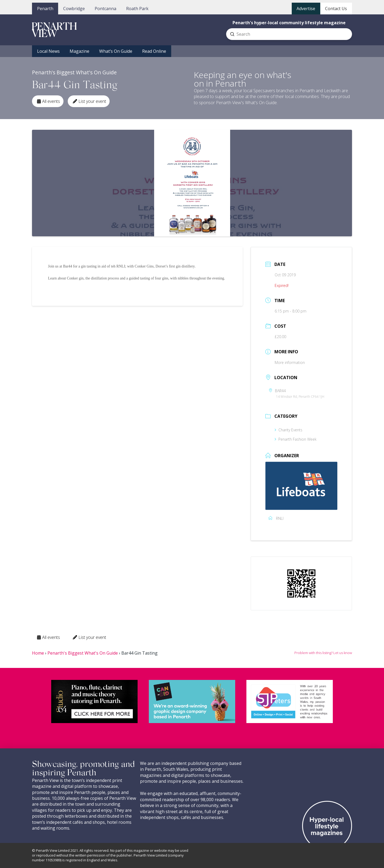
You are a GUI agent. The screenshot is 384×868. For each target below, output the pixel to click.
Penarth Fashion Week (296, 439)
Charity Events (289, 430)
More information (290, 362)
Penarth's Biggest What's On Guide (83, 653)
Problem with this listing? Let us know (323, 653)
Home (38, 653)
